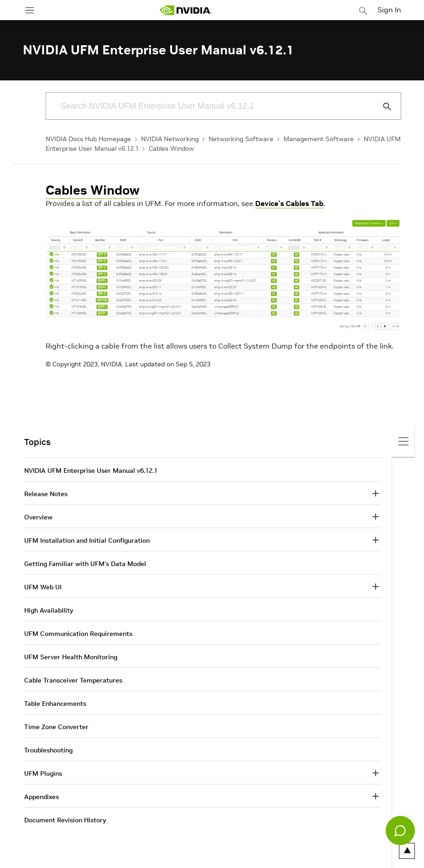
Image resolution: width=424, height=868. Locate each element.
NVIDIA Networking (170, 139)
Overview (38, 517)
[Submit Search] (382, 106)
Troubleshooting (48, 750)
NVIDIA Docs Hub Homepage (88, 139)
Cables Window (171, 148)
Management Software (319, 139)
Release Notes (46, 494)
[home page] (186, 10)
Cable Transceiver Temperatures (73, 680)
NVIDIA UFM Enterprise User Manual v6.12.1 (91, 471)
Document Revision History (65, 820)
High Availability (49, 610)
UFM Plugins (43, 773)
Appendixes (42, 797)
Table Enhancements (55, 704)
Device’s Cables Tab (289, 203)
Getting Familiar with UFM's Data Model (85, 564)
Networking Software (241, 139)
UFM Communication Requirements (78, 634)
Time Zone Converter (56, 727)
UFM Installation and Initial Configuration (87, 540)
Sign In (389, 10)
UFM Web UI (43, 587)
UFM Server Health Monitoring (71, 657)
